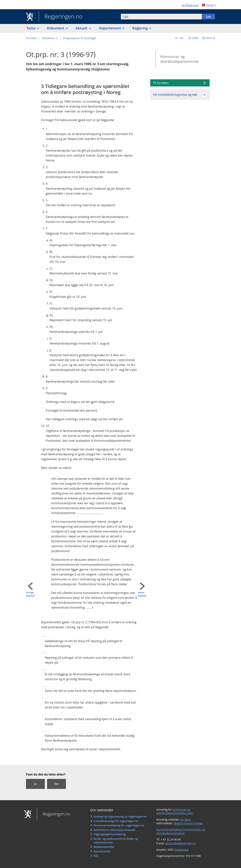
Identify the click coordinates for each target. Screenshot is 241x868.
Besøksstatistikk (104, 847)
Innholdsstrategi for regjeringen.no (116, 821)
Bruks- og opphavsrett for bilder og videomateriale (116, 841)
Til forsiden (161, 83)
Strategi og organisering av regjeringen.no (120, 816)
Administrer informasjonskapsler (115, 830)
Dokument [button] (56, 28)
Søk (208, 17)
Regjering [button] (140, 28)
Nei (56, 784)
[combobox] (161, 17)
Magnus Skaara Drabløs (188, 823)
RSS (96, 856)
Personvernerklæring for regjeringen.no (119, 825)
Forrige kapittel (30, 594)
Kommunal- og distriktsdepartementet (179, 59)
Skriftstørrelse (190, 5)
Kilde (195, 38)
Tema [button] (31, 28)
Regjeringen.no (61, 17)
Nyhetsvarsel (102, 851)
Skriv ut (211, 38)
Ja (35, 784)
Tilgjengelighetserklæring (110, 834)
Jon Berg (185, 819)
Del (181, 38)
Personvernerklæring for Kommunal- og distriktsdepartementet (181, 831)
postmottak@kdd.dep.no (181, 843)
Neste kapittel (142, 594)
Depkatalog (182, 850)
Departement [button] (110, 28)
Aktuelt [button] (82, 28)
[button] (50, 38)
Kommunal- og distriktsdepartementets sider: (175, 811)
